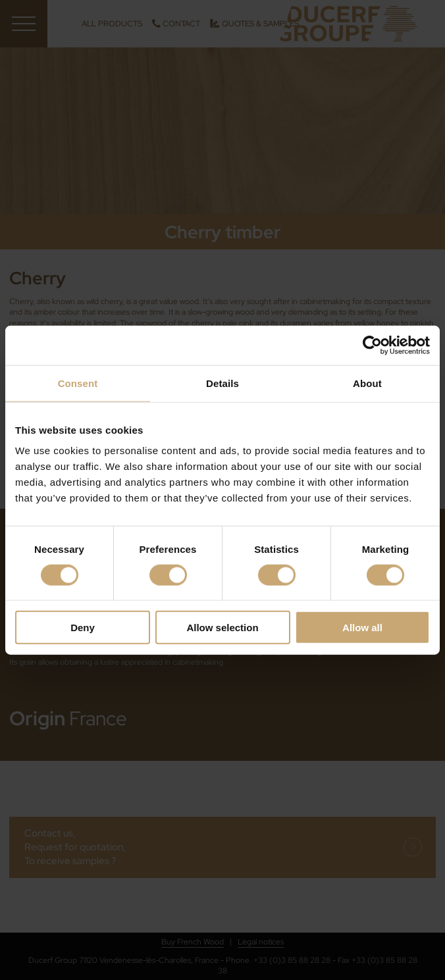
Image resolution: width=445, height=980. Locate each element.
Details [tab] (222, 383)
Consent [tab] (78, 383)
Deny (83, 628)
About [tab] (367, 383)
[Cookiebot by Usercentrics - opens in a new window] (372, 345)
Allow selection (222, 628)
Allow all (362, 628)
